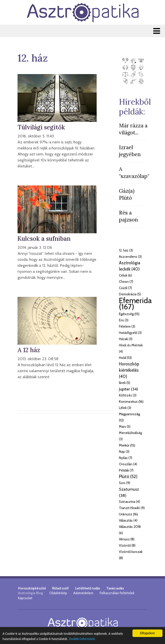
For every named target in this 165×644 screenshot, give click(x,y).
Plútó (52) (128, 477)
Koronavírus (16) (131, 401)
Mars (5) (125, 426)
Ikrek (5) (125, 383)
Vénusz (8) (127, 539)
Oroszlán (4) (128, 464)
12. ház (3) (126, 250)
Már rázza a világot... (133, 129)
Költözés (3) (128, 395)
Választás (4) (128, 520)
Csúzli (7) (125, 288)
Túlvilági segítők (41, 127)
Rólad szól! (60, 588)
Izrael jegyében (130, 151)
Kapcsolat (25, 598)
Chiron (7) (126, 282)
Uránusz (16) (128, 514)
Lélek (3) (125, 408)
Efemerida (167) (135, 303)
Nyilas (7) (126, 458)
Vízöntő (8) (127, 545)
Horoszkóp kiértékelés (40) (129, 370)
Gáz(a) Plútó (127, 194)
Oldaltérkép (58, 593)
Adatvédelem (83, 593)
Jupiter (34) (129, 389)
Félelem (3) (127, 326)
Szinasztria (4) (129, 502)
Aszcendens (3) (130, 257)
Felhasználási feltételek (117, 593)
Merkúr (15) (127, 445)
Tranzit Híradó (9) (132, 508)
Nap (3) (124, 452)
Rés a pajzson (128, 216)
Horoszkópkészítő (32, 588)
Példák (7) (126, 470)
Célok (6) (125, 275)
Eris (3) (124, 320)
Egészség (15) (129, 314)
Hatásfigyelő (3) (130, 333)
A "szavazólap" (134, 173)
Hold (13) (125, 358)
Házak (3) (126, 339)
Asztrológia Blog (31, 593)
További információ (82, 639)
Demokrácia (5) (130, 294)
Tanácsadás (115, 588)
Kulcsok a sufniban (44, 239)
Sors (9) (125, 483)
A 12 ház (29, 350)
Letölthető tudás (88, 588)
